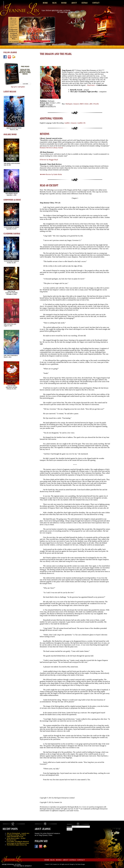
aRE (91, 104)
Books (64, 3)
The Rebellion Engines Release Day (17, 845)
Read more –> (92, 85)
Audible (67, 123)
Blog (54, 3)
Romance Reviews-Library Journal (51, 148)
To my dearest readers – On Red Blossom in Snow (16, 839)
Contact (96, 3)
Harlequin (69, 104)
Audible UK (81, 123)
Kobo (87, 104)
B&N (82, 104)
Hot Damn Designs (80, 864)
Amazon (76, 104)
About (74, 3)
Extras (85, 3)
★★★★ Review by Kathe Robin (51, 174)
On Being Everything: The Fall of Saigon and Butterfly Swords (16, 836)
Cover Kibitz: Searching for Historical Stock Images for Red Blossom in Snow (18, 842)
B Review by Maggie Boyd (49, 160)
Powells (96, 104)
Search (69, 827)
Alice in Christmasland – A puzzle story (18, 833)
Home (45, 3)
